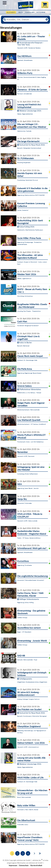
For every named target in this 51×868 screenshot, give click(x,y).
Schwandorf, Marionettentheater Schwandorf (31, 580)
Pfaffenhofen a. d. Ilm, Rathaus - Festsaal (29, 393)
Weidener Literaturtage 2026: (29, 111)
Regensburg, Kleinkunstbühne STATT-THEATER (31, 195)
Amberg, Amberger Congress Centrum (28, 699)
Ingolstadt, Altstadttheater (25, 60)
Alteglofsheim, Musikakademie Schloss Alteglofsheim (32, 682)
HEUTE (21, 12)
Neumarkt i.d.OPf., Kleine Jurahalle (27, 521)
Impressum (13, 865)
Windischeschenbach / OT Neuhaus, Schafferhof (32, 424)
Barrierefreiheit (36, 865)
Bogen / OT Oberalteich (24, 632)
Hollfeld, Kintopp (22, 617)
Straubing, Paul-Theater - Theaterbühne (29, 311)
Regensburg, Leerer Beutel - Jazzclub (28, 488)
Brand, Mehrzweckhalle (24, 797)
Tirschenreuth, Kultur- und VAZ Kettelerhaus (30, 442)
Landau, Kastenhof (23, 210)
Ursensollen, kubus (23, 824)
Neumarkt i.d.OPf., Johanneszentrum (28, 747)
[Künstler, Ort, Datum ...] (26, 20)
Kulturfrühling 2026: (26, 227)
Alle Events (11, 12)
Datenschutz (24, 865)
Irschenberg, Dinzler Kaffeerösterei (27, 474)
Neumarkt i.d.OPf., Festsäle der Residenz (29, 48)
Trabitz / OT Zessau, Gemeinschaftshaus (29, 538)
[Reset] (47, 20)
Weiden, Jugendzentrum (24, 278)
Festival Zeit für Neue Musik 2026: (31, 145)
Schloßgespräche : (25, 679)
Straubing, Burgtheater (24, 162)
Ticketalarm (30, 12)
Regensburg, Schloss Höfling (25, 602)
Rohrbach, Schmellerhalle (24, 94)
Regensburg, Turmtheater (25, 565)
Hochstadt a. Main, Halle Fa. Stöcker (28, 810)
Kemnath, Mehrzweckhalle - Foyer (27, 660)
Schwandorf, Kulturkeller (25, 503)
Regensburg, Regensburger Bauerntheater (29, 373)
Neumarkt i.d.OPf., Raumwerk (26, 456)
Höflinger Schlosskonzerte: (28, 599)
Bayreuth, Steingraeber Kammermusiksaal (29, 148)
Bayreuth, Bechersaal (23, 346)
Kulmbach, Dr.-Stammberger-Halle (27, 360)
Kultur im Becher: (25, 343)
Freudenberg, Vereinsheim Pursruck (28, 180)
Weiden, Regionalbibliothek (25, 114)
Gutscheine (41, 12)
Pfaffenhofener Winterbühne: (29, 389)
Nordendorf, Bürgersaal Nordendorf (28, 326)
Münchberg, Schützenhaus (25, 296)
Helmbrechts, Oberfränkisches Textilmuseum (30, 230)
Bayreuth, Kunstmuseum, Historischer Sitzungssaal (32, 716)
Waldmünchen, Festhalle (24, 131)
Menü (5, 3)
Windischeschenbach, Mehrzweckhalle (28, 410)
